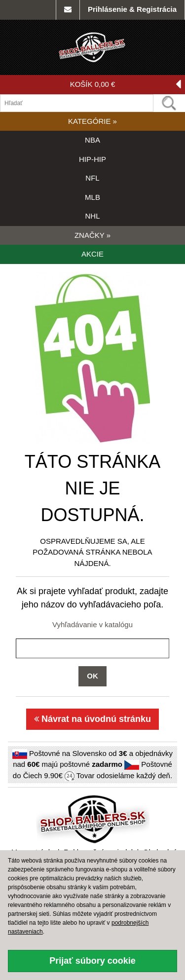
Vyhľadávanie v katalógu (92, 624)
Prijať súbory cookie (92, 961)
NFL (92, 178)
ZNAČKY (92, 235)
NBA (92, 140)
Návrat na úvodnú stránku (92, 719)
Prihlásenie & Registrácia (132, 9)
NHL (92, 216)
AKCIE (92, 254)
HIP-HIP (92, 159)
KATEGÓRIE (92, 121)
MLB (92, 197)
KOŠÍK (126, 85)
